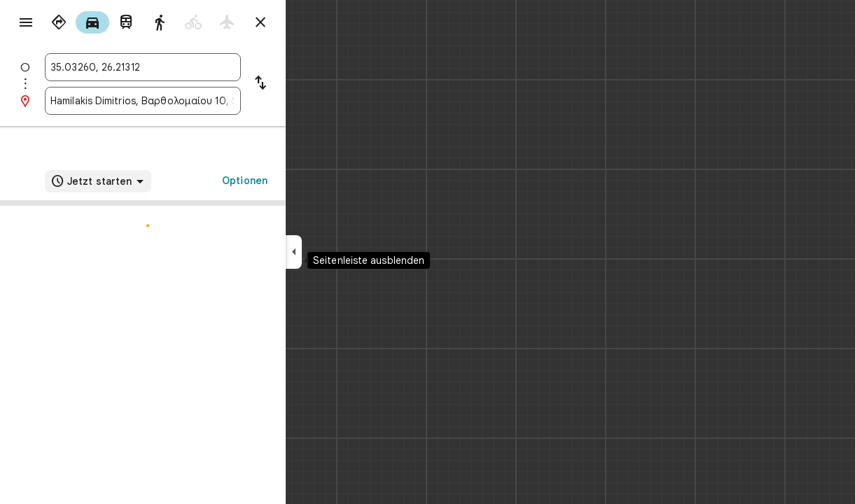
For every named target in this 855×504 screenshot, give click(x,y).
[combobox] (193, 67)
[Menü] (25, 24)
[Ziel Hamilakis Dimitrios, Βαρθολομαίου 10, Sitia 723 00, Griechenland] (193, 101)
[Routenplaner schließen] (311, 22)
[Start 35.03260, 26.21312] (193, 67)
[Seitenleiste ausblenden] (344, 252)
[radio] (109, 22)
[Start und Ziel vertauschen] (311, 84)
